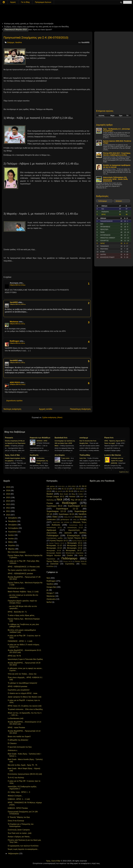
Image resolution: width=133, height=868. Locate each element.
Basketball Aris (61, 438)
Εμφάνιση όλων (124, 472)
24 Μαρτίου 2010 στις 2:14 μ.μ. (18, 384)
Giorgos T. (51, 593)
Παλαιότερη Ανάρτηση (80, 409)
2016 (8, 494)
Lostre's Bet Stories (113, 455)
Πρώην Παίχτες (53, 561)
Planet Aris (109, 438)
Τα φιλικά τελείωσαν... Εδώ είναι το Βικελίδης (25, 709)
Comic (81, 494)
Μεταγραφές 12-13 (75, 545)
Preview (50, 503)
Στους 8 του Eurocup (16, 821)
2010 (8, 515)
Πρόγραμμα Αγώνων (43, 2)
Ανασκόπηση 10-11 (54, 528)
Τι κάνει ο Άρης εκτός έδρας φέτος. (21, 615)
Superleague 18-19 (66, 514)
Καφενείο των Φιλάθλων (40, 438)
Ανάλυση (56, 525)
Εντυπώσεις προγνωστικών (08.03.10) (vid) (25, 774)
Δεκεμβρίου (13, 518)
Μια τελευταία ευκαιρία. (17, 552)
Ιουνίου (11, 539)
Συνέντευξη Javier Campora (19, 830)
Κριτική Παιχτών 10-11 (59, 541)
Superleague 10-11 (77, 506)
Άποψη (83, 519)
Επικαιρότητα (73, 535)
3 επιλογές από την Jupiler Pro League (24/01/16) (117, 461)
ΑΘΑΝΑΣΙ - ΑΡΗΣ (42, 441)
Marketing (50, 500)
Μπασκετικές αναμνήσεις (75, 553)
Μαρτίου (12, 549)
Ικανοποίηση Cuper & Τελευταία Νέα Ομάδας (25, 659)
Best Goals (64, 494)
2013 (8, 504)
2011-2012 (72, 486)
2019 (8, 487)
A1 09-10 (83, 486)
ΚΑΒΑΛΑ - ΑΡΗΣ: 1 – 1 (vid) (19, 799)
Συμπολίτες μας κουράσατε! (19, 690)
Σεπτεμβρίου (13, 528)
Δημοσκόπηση (74, 530)
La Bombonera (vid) (16, 718)
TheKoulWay (85, 455)
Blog (73, 494)
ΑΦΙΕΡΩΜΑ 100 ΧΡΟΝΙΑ (61, 522)
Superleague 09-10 (54, 506)
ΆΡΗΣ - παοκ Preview (16, 728)
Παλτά (81, 556)
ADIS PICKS (15, 382)
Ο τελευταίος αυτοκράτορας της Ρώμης (42, 461)
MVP (82, 497)
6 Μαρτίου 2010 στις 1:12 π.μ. (17, 324)
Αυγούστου (13, 532)
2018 (8, 491)
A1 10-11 (54, 489)
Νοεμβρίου (13, 521)
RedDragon (15, 341)
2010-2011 (61, 486)
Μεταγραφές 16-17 (74, 550)
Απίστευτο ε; (13, 750)
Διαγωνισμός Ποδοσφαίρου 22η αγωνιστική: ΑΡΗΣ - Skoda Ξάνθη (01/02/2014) (115, 179)
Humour (72, 496)
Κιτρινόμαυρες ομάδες (55, 538)
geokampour (65, 520)
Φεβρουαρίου (14, 854)
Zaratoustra (51, 519)
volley (75, 520)
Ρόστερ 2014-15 (81, 561)
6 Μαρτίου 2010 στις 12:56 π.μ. (18, 304)
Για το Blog (25, 2)
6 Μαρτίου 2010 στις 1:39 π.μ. (17, 363)
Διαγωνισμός (52, 533)
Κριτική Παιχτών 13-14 (57, 543)
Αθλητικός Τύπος (80, 522)
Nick (60, 499)
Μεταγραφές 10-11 (75, 543)
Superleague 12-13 (56, 511)
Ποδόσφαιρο (103, 201)
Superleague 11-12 (67, 509)
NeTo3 (49, 602)
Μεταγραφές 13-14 (54, 548)
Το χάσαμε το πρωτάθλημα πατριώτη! (22, 683)
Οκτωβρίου (13, 525)
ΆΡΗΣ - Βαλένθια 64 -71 (17, 612)
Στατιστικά (54, 564)
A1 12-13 (77, 489)
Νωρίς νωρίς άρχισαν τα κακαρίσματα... (23, 849)
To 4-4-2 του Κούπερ (16, 778)
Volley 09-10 (68, 517)
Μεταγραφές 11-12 (54, 545)
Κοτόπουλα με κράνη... (17, 588)
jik (47, 590)
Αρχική (13, 2)
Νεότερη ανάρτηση (12, 409)
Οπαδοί (70, 555)
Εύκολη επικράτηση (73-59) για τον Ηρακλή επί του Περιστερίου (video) (15, 443)
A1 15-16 (69, 491)
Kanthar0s (34, 455)
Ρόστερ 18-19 (68, 561)
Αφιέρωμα (51, 530)
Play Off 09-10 (77, 500)
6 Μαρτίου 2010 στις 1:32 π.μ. (17, 343)
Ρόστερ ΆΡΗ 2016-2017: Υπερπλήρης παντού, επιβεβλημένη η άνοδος (117, 154)
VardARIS (14, 302)
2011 (8, 511)
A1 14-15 (59, 491)
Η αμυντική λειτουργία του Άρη (20, 747)
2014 (8, 501)
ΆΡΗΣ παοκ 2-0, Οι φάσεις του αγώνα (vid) (25, 706)
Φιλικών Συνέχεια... (15, 796)
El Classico (12, 743)
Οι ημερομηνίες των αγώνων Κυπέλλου (23, 846)
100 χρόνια (51, 486)
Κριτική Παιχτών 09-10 (77, 538)
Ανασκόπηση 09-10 (76, 525)
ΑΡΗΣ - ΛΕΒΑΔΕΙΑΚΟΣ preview (20, 574)
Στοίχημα (11, 42)
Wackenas (14, 322)
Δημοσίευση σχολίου (14, 401)
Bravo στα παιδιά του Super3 (19, 737)
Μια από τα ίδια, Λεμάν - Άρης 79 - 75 (22, 765)
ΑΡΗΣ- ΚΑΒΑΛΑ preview (17, 686)
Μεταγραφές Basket (54, 553)
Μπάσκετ (119, 201)
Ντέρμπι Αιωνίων (54, 555)
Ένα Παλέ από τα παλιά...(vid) (20, 833)
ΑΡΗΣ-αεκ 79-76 (14, 656)
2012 (8, 508)
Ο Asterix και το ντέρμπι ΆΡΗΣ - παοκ (23, 693)
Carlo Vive (83, 458)
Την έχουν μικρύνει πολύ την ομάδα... (22, 570)
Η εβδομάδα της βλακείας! (18, 740)
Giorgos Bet (51, 587)
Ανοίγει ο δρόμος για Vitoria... (19, 837)
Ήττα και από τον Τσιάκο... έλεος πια (22, 674)
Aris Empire (60, 455)
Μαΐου (11, 542)
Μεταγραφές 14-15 (75, 548)
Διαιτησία (68, 533)
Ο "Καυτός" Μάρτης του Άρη (19, 817)
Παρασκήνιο (51, 559)
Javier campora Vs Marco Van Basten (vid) (25, 697)
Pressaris (9, 438)
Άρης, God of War (12, 455)
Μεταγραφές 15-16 (54, 551)
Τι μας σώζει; (66, 458)
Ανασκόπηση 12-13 (75, 528)
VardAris (19, 42)
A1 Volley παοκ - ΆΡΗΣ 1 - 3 (19, 792)
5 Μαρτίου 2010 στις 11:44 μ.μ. (18, 285)
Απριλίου (12, 545)
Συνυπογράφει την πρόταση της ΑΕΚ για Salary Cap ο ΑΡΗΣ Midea (65, 443)
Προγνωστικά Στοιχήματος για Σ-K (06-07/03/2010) (36, 38)
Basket (50, 494)
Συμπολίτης (70, 564)
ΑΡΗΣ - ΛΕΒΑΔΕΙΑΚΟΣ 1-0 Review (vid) (24, 567)
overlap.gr (84, 438)
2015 (8, 497)
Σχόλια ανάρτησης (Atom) (52, 417)
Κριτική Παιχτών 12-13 (79, 541)
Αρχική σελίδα (46, 409)
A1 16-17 (81, 491)
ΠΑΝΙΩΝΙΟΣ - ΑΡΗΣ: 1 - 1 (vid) (20, 641)
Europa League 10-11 (55, 496)
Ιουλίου (11, 535)
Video (55, 517)
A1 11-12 (65, 489)
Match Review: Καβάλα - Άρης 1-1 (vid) (23, 592)
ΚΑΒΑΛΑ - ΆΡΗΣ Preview (18, 808)
